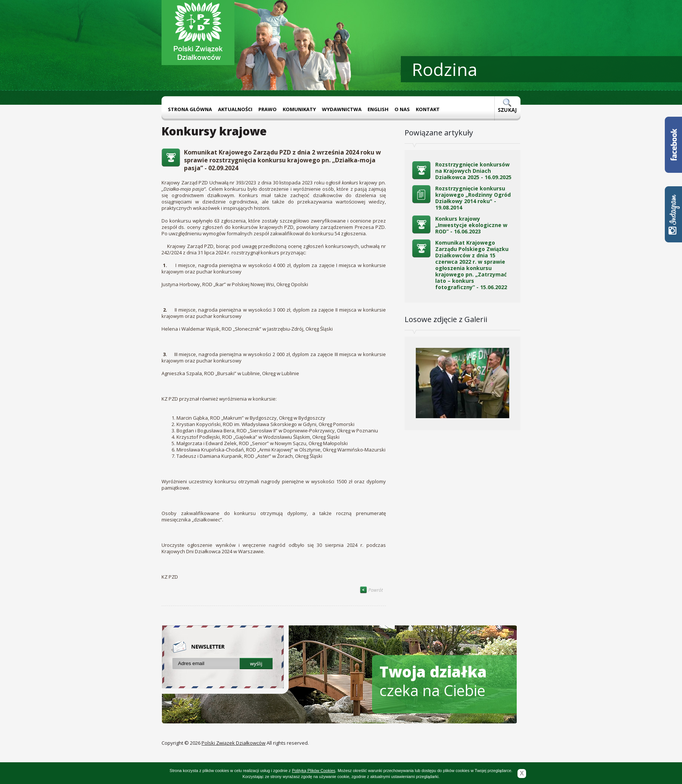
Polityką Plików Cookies (314, 771)
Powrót (371, 590)
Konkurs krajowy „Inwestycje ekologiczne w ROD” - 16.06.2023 (471, 225)
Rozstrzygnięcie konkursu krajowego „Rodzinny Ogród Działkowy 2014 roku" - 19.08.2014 (473, 198)
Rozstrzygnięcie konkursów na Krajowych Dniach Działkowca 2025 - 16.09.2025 (473, 171)
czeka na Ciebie (433, 681)
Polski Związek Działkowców (234, 743)
